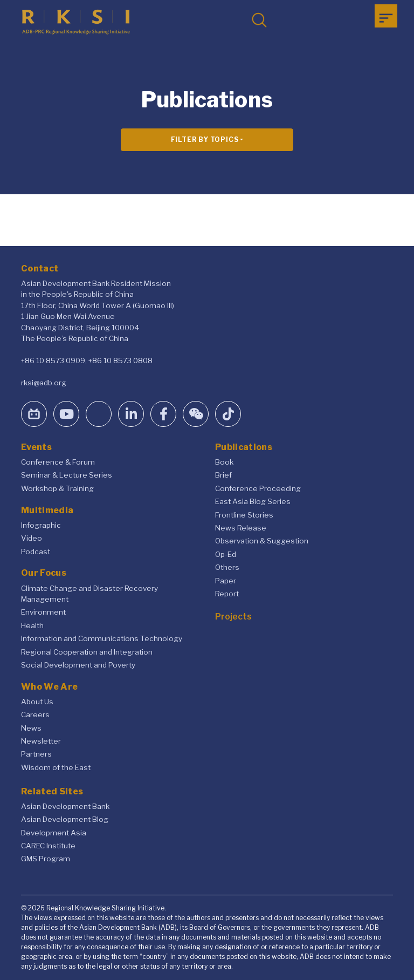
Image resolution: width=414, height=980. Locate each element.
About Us (37, 702)
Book (224, 462)
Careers (35, 714)
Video (32, 538)
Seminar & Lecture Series (67, 475)
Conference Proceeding (258, 488)
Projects (233, 617)
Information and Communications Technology (102, 638)
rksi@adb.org (44, 383)
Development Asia (54, 833)
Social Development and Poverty (78, 665)
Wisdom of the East (56, 767)
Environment (43, 612)
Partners (36, 754)
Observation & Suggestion (262, 541)
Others (227, 567)
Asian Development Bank (65, 806)
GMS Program (46, 859)
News (31, 728)
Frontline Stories (244, 515)
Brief (223, 475)
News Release (241, 528)
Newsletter (41, 741)
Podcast (36, 552)
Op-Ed (226, 554)
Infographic (41, 525)
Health (32, 625)
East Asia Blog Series (253, 501)
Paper (226, 581)
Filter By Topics (205, 139)
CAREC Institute (48, 846)
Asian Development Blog (65, 819)
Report (227, 594)
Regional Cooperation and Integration (87, 652)
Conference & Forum (58, 462)
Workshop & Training (57, 488)
